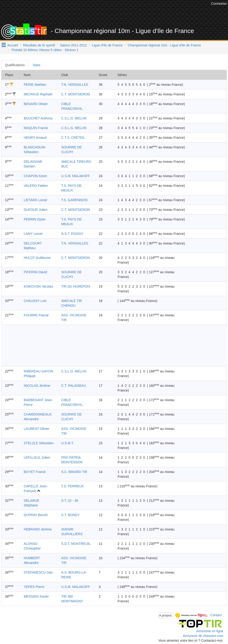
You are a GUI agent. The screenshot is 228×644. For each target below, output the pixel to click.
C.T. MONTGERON (75, 94)
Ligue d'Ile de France (107, 45)
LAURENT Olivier (37, 429)
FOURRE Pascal (36, 315)
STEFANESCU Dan (38, 572)
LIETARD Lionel (35, 200)
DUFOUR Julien (36, 210)
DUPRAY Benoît (36, 515)
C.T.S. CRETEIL (73, 138)
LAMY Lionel (33, 234)
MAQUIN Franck (36, 128)
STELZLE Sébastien (39, 443)
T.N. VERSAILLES (75, 85)
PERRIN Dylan (35, 219)
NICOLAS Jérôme (37, 386)
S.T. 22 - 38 (70, 501)
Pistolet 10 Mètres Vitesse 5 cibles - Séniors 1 (45, 50)
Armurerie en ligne (210, 631)
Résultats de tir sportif (39, 45)
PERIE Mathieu (35, 85)
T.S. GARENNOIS (74, 200)
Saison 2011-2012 (73, 45)
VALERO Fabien (36, 186)
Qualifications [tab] (15, 65)
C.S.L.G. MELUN (74, 118)
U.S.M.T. (68, 443)
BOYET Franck (35, 472)
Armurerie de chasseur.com (203, 636)
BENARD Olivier (36, 104)
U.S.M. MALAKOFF (76, 176)
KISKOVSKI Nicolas (39, 286)
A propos (165, 615)
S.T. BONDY (70, 515)
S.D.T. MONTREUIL (76, 544)
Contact (216, 615)
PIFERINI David (35, 272)
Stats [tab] (37, 65)
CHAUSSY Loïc (35, 301)
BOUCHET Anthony (38, 118)
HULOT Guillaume (37, 258)
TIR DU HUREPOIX (76, 286)
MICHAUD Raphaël (38, 94)
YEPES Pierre (34, 587)
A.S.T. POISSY (72, 234)
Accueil (13, 45)
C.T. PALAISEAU (74, 386)
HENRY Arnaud (35, 138)
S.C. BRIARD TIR (74, 472)
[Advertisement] (124, 12)
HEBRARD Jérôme (38, 529)
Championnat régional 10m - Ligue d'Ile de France (164, 45)
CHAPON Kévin (35, 176)
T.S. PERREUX (73, 486)
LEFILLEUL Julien (37, 457)
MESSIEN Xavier (36, 596)
